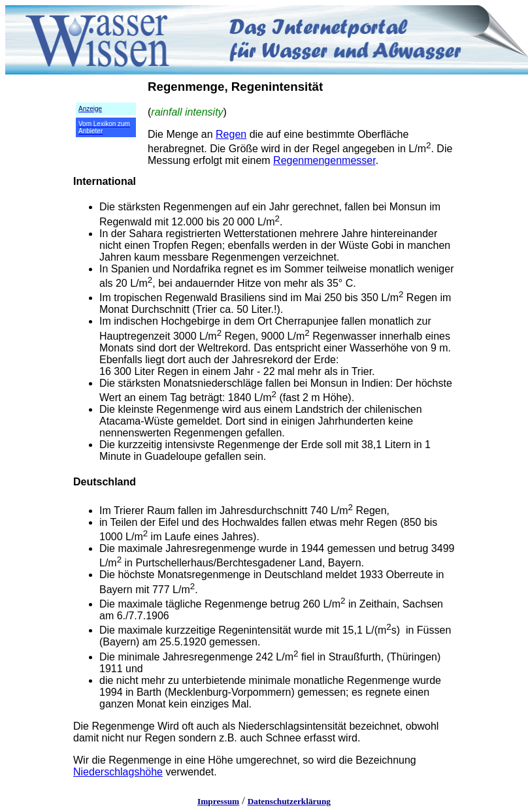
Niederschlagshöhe (118, 772)
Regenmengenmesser (324, 160)
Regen (231, 134)
